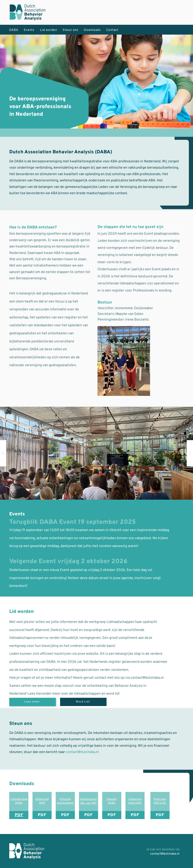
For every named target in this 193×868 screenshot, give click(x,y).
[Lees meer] (32, 702)
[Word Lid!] (83, 702)
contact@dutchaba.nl (147, 678)
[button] (96, 453)
